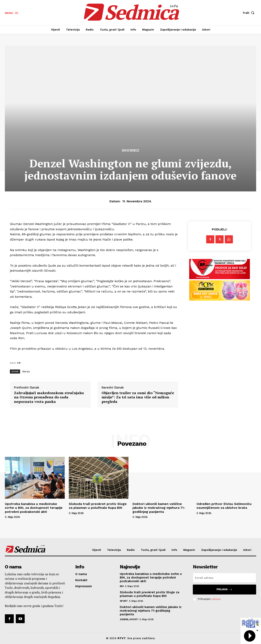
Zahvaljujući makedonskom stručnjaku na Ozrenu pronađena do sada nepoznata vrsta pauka (49, 397)
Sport (124, 601)
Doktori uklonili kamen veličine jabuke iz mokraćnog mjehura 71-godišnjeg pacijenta (159, 508)
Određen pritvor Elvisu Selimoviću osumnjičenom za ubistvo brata (224, 506)
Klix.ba (26, 371)
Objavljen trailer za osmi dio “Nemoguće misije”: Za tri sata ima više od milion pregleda (138, 397)
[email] (224, 578)
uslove (216, 599)
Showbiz (131, 150)
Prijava (224, 590)
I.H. (19, 363)
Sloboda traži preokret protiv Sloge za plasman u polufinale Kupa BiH (98, 506)
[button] (249, 13)
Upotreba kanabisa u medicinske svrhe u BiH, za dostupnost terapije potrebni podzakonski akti (34, 508)
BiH (122, 586)
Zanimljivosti (129, 619)
